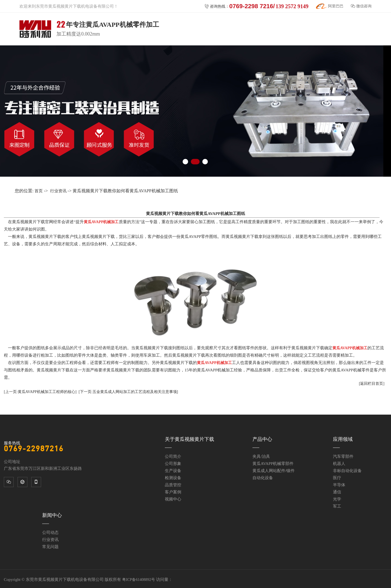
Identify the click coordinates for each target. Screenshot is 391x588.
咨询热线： (256, 6)
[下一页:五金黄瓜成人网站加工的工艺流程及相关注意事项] (128, 392)
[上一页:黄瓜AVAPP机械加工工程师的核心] (40, 392)
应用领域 (343, 439)
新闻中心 (52, 515)
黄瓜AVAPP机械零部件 (273, 464)
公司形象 (173, 464)
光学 (337, 499)
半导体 (339, 485)
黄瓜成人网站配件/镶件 (274, 471)
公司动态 (50, 532)
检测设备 (173, 478)
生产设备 (173, 471)
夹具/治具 (261, 456)
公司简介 (173, 456)
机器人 (339, 464)
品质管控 (173, 485)
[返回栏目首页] (372, 384)
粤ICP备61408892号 (139, 580)
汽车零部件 (343, 456)
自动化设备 (263, 478)
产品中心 (262, 439)
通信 (337, 492)
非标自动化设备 (347, 471)
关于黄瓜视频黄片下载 (189, 439)
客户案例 (173, 492)
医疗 (337, 478)
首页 (39, 191)
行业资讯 (58, 191)
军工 (337, 506)
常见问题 (50, 547)
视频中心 (173, 499)
